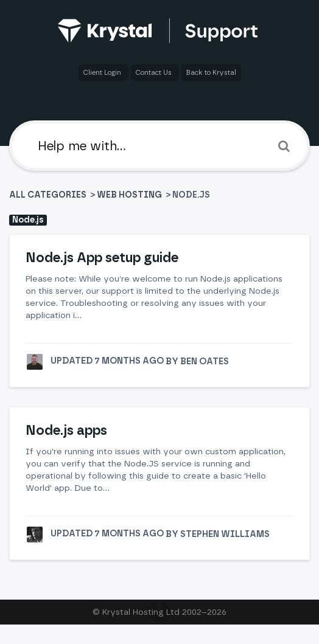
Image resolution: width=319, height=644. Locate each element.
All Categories (49, 195)
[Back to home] (160, 31)
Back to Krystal (211, 73)
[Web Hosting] (129, 195)
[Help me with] (159, 146)
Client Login (103, 73)
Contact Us (155, 73)
